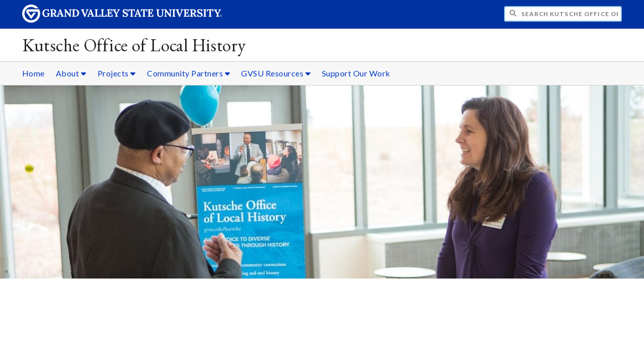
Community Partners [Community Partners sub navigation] (188, 73)
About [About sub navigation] (71, 73)
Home (33, 73)
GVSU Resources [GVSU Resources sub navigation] (276, 73)
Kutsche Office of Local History (134, 45)
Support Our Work (356, 73)
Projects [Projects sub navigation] (117, 73)
